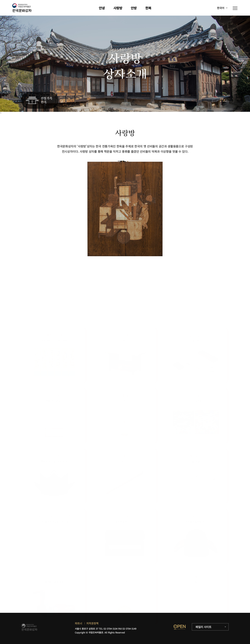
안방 (134, 8)
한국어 (221, 8)
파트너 (78, 623)
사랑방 (118, 8)
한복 (148, 8)
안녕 (102, 8)
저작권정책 (92, 623)
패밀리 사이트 (203, 627)
